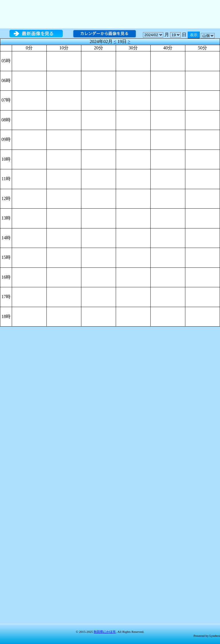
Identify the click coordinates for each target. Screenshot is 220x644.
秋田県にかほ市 (105, 632)
